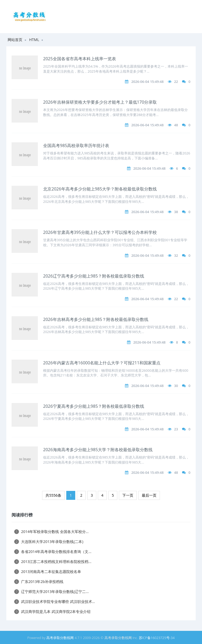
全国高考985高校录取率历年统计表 (76, 145)
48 (176, 125)
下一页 (128, 495)
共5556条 (53, 495)
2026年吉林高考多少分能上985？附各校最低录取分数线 (96, 319)
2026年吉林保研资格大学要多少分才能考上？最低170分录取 (100, 102)
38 (176, 212)
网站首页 (15, 40)
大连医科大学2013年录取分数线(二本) (49, 542)
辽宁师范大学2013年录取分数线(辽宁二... (51, 592)
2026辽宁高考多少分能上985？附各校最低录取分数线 (94, 276)
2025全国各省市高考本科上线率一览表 (80, 59)
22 (176, 82)
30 (176, 386)
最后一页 (149, 495)
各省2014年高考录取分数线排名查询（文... (53, 552)
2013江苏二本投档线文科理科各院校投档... (53, 562)
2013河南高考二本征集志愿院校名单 (48, 572)
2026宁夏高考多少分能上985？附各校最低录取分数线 (94, 406)
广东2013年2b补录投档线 (39, 582)
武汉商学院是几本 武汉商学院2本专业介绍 (52, 612)
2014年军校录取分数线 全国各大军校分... (51, 532)
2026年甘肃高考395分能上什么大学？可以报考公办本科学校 (100, 232)
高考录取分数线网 (60, 638)
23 (176, 429)
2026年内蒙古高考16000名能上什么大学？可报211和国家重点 (102, 363)
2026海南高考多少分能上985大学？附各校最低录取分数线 (98, 450)
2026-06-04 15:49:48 (147, 82)
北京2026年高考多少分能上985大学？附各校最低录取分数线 (100, 189)
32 (176, 255)
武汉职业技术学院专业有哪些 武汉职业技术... (55, 602)
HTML (34, 40)
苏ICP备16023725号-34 (157, 638)
